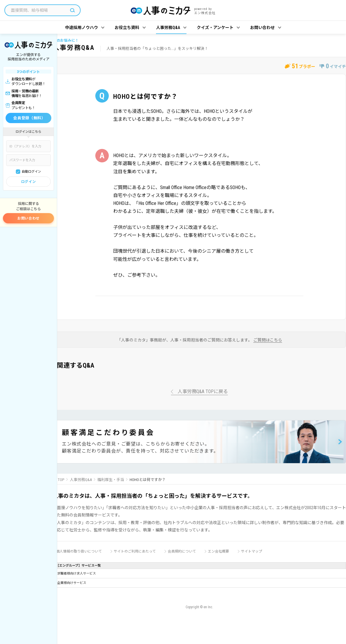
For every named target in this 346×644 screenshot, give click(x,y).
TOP (61, 480)
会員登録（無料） (29, 118)
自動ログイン (31, 172)
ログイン (28, 182)
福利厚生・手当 (111, 480)
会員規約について (182, 551)
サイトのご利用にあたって (135, 551)
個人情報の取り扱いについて (79, 551)
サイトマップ (252, 551)
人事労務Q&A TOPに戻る (203, 392)
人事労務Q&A (81, 480)
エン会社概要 (218, 551)
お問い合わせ (28, 218)
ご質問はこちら (268, 340)
